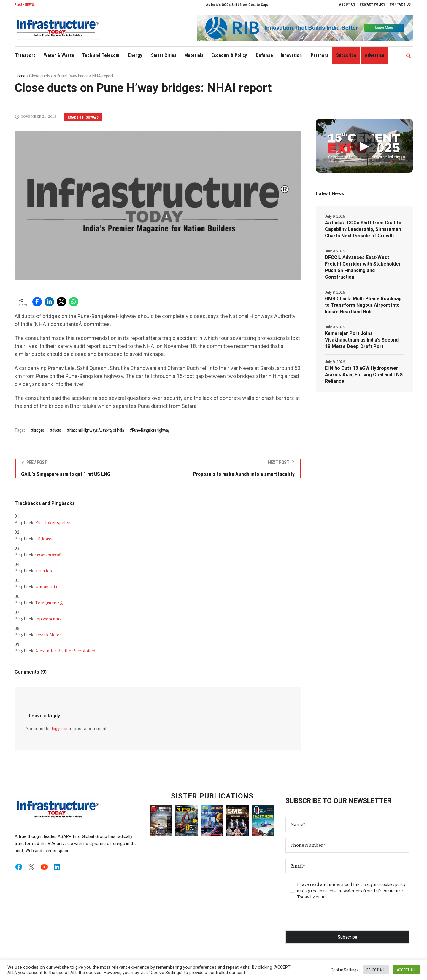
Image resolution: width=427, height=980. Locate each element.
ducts (57, 430)
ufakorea (45, 539)
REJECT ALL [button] (376, 970)
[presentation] (331, 919)
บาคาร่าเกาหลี (49, 555)
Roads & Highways (83, 117)
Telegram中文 (49, 603)
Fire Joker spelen (53, 523)
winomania (46, 587)
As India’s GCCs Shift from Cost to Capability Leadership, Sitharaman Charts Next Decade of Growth (363, 229)
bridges (39, 430)
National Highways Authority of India (97, 430)
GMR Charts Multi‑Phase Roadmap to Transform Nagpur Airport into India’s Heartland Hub (363, 305)
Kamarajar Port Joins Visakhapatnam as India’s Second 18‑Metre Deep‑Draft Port (362, 340)
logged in (60, 729)
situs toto (44, 571)
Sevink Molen (49, 635)
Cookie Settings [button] (345, 970)
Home (20, 76)
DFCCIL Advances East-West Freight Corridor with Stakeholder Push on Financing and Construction (363, 267)
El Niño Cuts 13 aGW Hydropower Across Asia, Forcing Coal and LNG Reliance (364, 375)
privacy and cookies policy (383, 884)
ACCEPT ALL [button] (406, 970)
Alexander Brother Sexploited (65, 651)
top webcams (48, 619)
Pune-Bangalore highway (151, 430)
